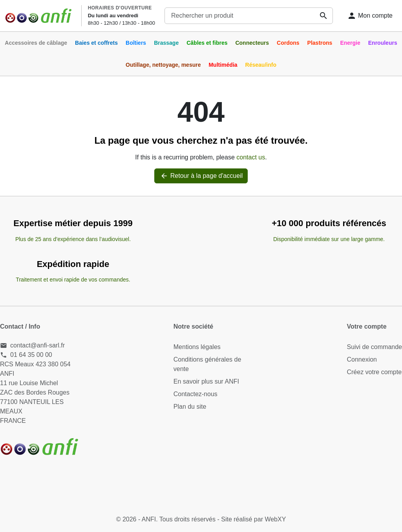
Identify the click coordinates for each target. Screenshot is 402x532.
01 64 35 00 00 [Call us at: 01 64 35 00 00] (31, 355)
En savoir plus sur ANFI (206, 381)
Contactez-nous (196, 394)
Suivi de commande (374, 347)
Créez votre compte (374, 372)
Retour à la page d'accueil (201, 176)
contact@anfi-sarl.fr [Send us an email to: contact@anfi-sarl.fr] (37, 345)
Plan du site (190, 407)
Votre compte (366, 326)
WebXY (275, 519)
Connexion (362, 359)
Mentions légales (197, 347)
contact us (251, 157)
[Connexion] (370, 16)
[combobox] (249, 16)
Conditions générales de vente (207, 364)
